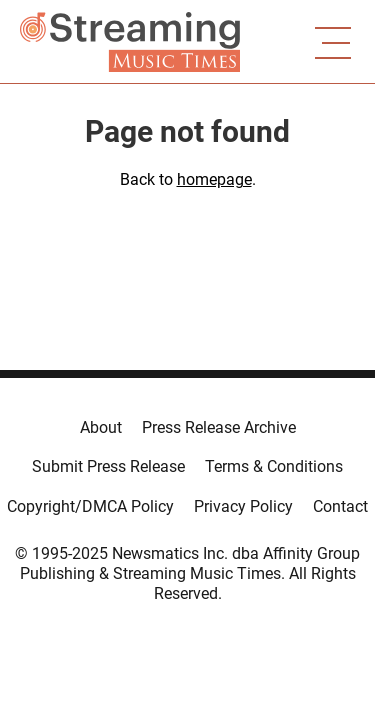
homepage (214, 179)
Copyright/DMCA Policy (90, 506)
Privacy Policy (243, 506)
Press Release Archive (219, 427)
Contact (340, 506)
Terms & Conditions (274, 466)
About (101, 427)
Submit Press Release (108, 466)
